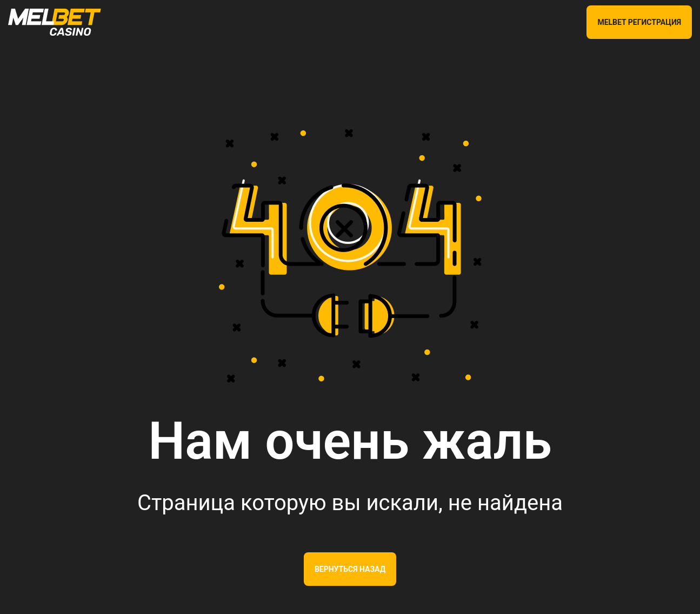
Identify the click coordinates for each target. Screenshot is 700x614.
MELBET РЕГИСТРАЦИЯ (639, 22)
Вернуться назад (350, 569)
